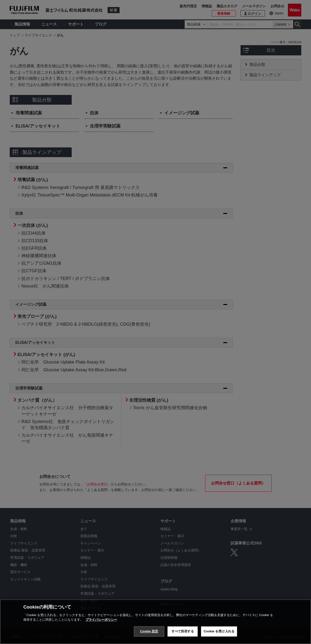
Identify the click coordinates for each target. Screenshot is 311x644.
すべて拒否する (183, 633)
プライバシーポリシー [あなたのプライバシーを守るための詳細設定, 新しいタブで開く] (101, 622)
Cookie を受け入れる (219, 633)
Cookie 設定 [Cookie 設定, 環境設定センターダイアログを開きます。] (149, 633)
